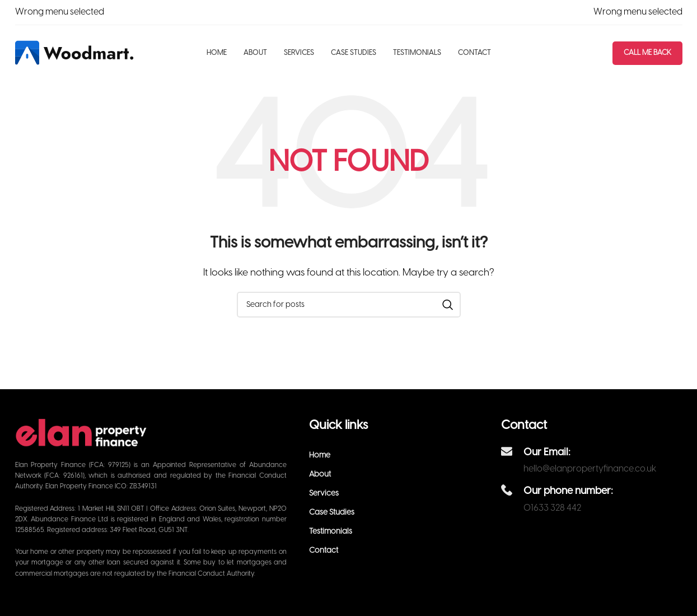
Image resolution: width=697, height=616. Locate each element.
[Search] (349, 305)
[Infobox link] (591, 459)
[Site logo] (75, 53)
